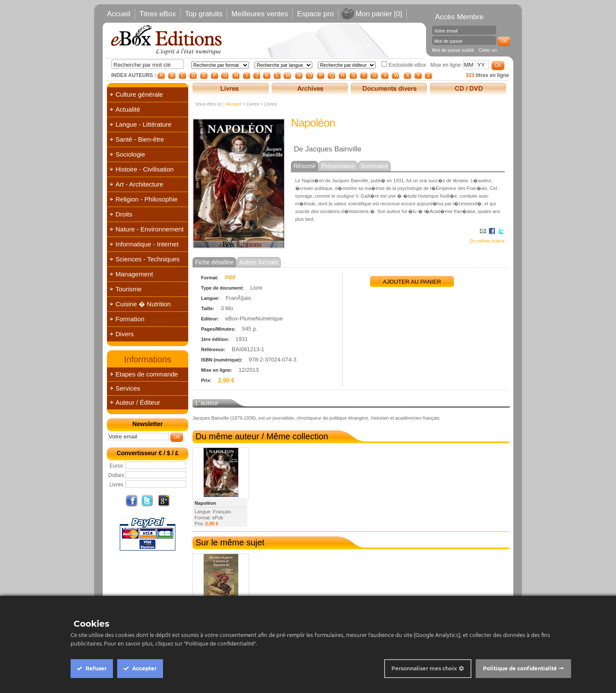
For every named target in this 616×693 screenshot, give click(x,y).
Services (128, 388)
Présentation (338, 166)
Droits (124, 214)
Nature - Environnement (150, 229)
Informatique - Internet (147, 244)
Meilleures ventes (260, 14)
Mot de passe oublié (453, 50)
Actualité (128, 109)
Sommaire (374, 166)
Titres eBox (158, 14)
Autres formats (259, 262)
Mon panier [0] (379, 14)
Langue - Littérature (144, 124)
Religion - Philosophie (147, 199)
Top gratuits (204, 14)
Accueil (119, 14)
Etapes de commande (147, 374)
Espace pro (315, 14)
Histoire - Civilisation (145, 169)
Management (134, 274)
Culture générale (139, 94)
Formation (130, 319)
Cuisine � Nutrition (143, 304)
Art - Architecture (139, 184)
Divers (125, 334)
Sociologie (130, 154)
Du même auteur (487, 241)
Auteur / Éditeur (138, 402)
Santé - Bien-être (140, 139)
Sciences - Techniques (148, 259)
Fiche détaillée (214, 262)
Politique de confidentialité (520, 668)
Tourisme (129, 289)
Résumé (305, 166)
